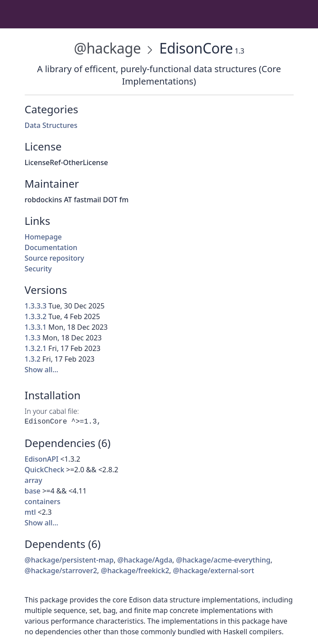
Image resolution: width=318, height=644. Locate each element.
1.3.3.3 (36, 306)
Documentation (51, 247)
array (34, 480)
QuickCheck (45, 470)
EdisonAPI (42, 459)
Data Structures (51, 125)
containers (43, 501)
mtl (31, 512)
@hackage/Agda (145, 560)
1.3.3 (33, 338)
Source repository (55, 258)
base (33, 491)
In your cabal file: (52, 411)
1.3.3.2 (36, 316)
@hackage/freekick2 (135, 571)
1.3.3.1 (36, 327)
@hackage (107, 48)
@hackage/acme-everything (223, 560)
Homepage (43, 237)
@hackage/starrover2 (61, 571)
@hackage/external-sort (214, 571)
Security (38, 269)
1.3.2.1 (36, 348)
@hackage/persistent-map (69, 560)
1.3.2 (33, 359)
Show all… (42, 370)
